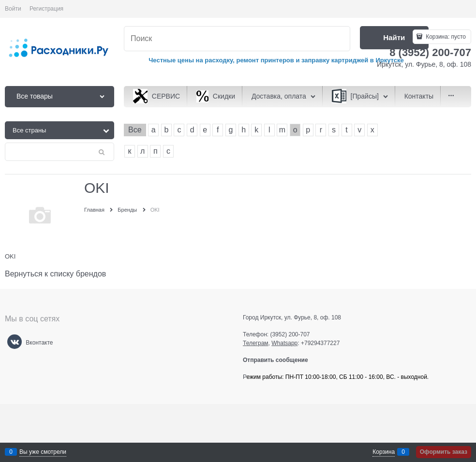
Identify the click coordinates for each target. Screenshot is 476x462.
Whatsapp (284, 343)
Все (135, 130)
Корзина (384, 452)
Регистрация (46, 9)
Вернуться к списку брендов (55, 274)
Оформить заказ (444, 452)
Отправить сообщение (279, 360)
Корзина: (445, 37)
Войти (13, 9)
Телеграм (256, 343)
